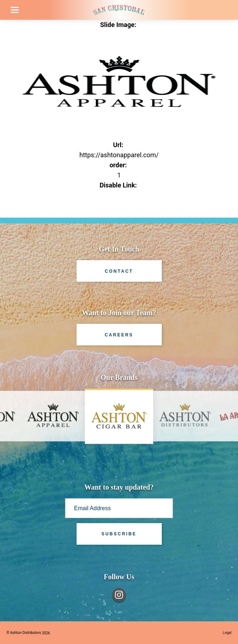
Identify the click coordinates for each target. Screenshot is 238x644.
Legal (227, 633)
